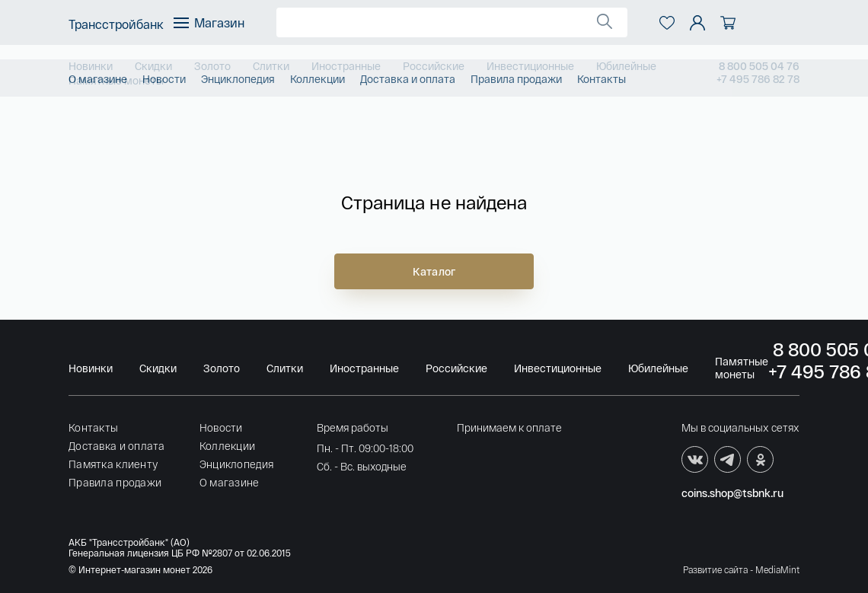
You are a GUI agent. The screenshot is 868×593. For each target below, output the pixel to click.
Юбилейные (626, 66)
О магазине (230, 482)
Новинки (91, 66)
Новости (221, 427)
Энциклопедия (236, 464)
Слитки (271, 66)
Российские (434, 66)
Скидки (153, 66)
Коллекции (228, 446)
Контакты (93, 427)
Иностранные (346, 66)
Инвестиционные (530, 66)
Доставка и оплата (117, 446)
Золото (212, 66)
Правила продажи (115, 482)
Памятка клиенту (113, 464)
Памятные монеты (116, 80)
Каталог (434, 271)
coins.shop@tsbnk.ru (732, 493)
